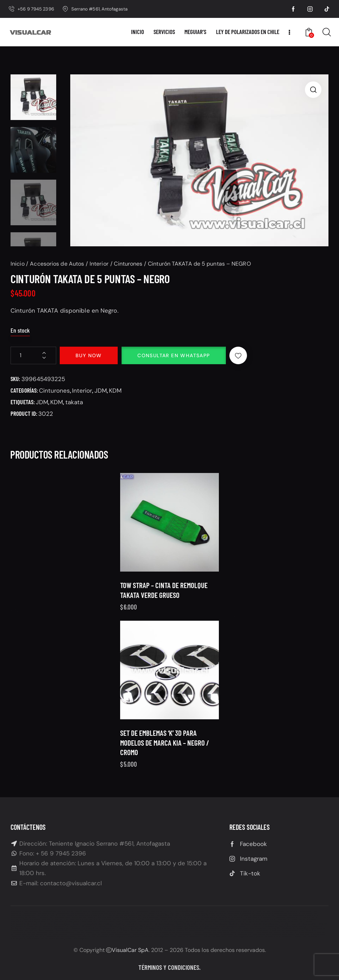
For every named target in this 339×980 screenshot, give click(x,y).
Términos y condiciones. (169, 967)
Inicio (18, 264)
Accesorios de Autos (57, 264)
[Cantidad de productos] (33, 355)
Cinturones (128, 264)
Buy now (89, 355)
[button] (313, 90)
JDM (101, 391)
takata (74, 402)
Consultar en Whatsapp (174, 355)
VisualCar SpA (130, 950)
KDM (115, 391)
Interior (99, 264)
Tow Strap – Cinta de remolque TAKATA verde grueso (164, 607)
